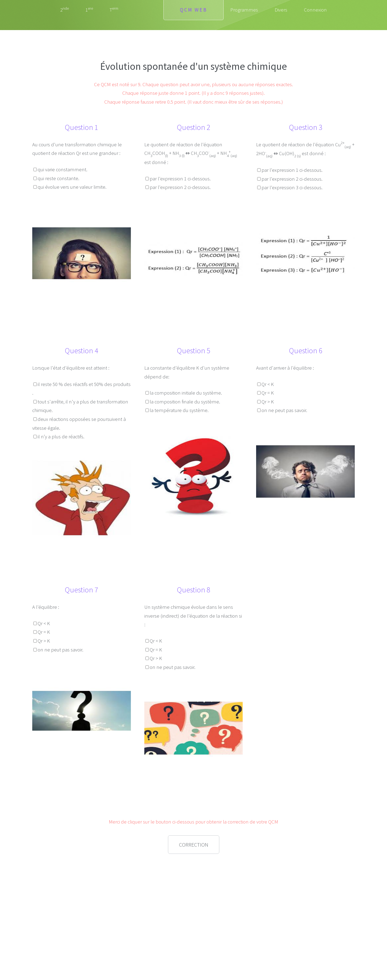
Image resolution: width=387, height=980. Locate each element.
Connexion (315, 10)
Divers (281, 10)
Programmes (244, 10)
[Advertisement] (81, 896)
